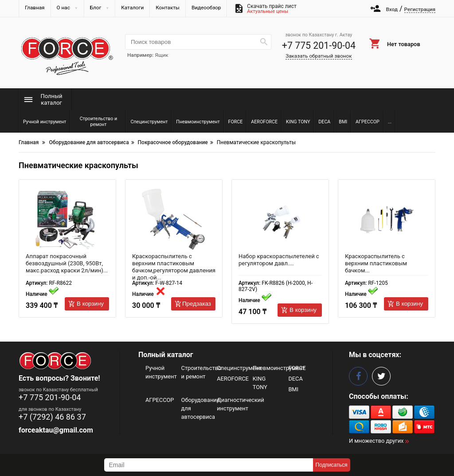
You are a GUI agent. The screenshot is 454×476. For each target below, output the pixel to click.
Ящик (161, 55)
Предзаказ (197, 304)
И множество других (376, 441)
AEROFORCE (233, 379)
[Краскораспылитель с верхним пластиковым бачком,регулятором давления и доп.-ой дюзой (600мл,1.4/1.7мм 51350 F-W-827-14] (174, 220)
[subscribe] (209, 465)
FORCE (297, 368)
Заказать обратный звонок (319, 56)
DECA (295, 379)
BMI (293, 389)
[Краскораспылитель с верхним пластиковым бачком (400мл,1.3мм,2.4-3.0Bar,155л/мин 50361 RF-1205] (387, 220)
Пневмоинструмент (279, 368)
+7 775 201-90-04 (319, 45)
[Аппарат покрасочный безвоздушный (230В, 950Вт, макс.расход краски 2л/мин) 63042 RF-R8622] (67, 220)
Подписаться (332, 465)
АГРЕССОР (160, 400)
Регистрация (420, 9)
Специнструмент (239, 368)
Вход (392, 9)
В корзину (90, 304)
